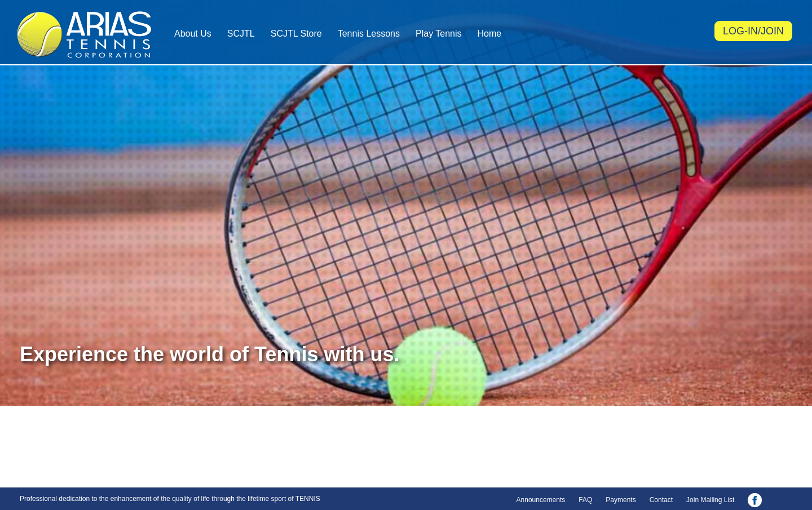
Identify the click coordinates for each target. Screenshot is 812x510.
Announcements (541, 500)
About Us (193, 34)
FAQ (585, 500)
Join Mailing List (710, 500)
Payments (621, 500)
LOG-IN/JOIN (753, 31)
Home (490, 34)
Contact (661, 500)
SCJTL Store (296, 34)
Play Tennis (439, 34)
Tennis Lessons (369, 34)
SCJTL (241, 34)
